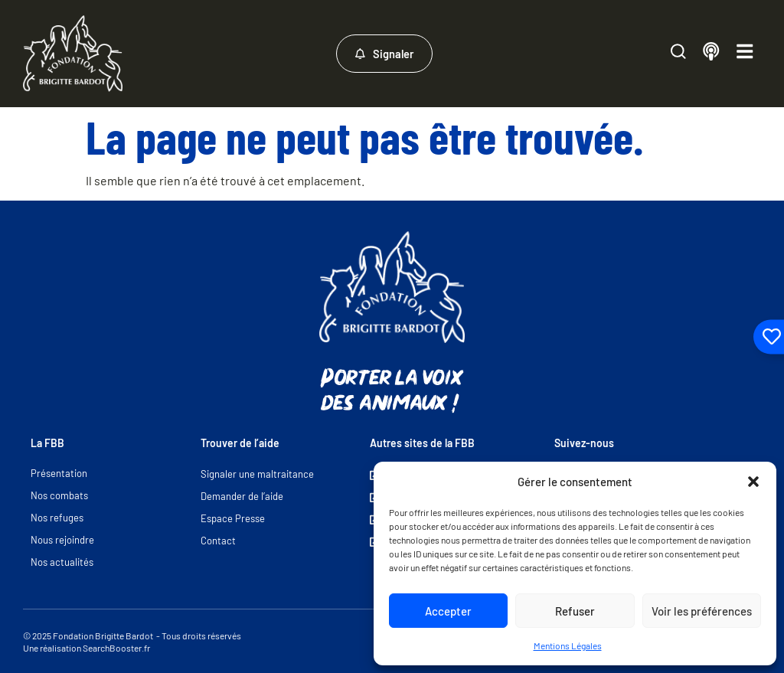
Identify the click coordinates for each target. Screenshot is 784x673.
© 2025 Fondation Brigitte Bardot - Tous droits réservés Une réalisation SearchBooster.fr (132, 642)
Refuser (575, 611)
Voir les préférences (702, 611)
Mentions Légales (568, 645)
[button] (753, 482)
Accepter (448, 611)
